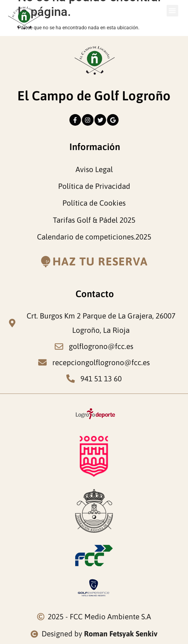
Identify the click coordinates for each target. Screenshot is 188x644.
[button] (172, 11)
